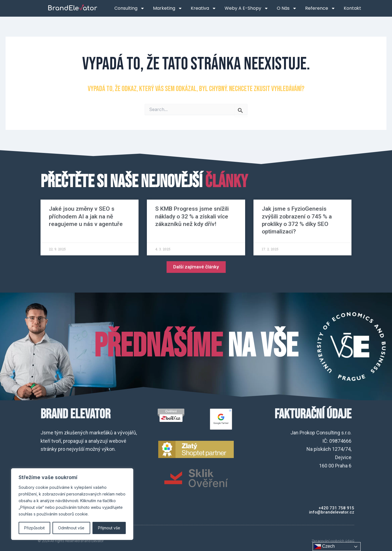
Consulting (130, 8)
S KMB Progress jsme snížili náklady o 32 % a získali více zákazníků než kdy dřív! (192, 216)
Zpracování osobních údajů (333, 541)
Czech (325, 547)
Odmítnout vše (71, 528)
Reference (320, 8)
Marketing (168, 8)
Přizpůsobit (34, 528)
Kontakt (352, 8)
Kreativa (203, 8)
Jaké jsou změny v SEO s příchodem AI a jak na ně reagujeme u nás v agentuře (86, 216)
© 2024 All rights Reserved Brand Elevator (71, 541)
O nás (287, 8)
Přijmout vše (109, 528)
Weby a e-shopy (247, 8)
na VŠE (196, 346)
